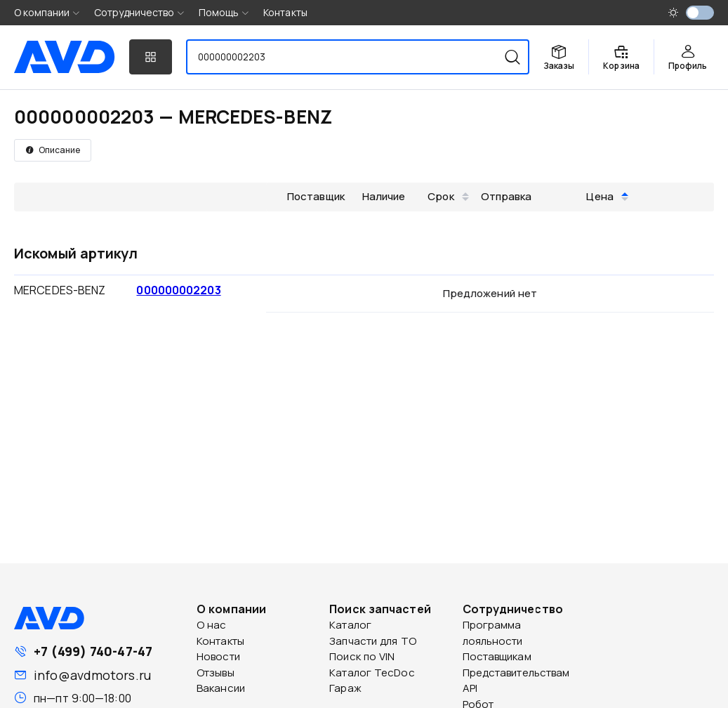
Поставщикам (497, 656)
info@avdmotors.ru (92, 675)
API (470, 688)
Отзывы (216, 673)
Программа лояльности (493, 633)
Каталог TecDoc (372, 673)
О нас (212, 625)
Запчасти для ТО (373, 641)
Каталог (350, 625)
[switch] (700, 13)
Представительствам (516, 673)
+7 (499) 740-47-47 (93, 651)
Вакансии (221, 688)
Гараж (345, 688)
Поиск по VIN (362, 656)
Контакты (285, 12)
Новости (218, 656)
